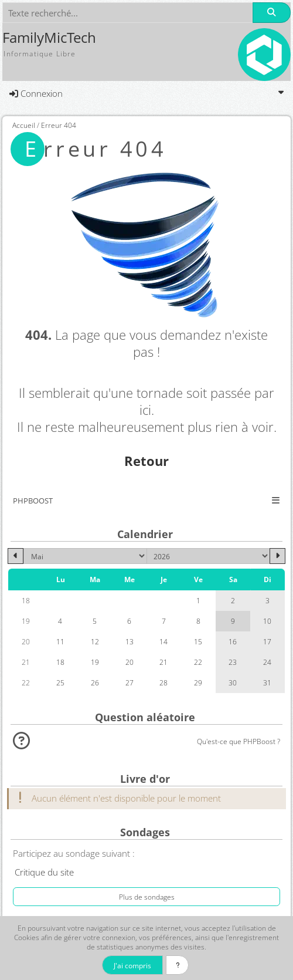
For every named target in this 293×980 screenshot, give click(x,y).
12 (95, 641)
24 (267, 662)
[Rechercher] (271, 13)
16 (233, 641)
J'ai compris (132, 965)
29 (198, 682)
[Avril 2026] (16, 556)
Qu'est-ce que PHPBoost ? (239, 741)
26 (95, 682)
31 (267, 682)
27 (130, 682)
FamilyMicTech (49, 38)
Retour (146, 461)
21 (163, 662)
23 (233, 662)
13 (130, 641)
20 (130, 662)
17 (267, 641)
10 (267, 621)
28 (163, 682)
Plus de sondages (147, 897)
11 (60, 641)
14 (163, 641)
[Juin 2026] (277, 556)
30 (233, 682)
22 (198, 662)
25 (60, 682)
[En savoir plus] (177, 965)
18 (60, 662)
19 (95, 662)
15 (198, 641)
